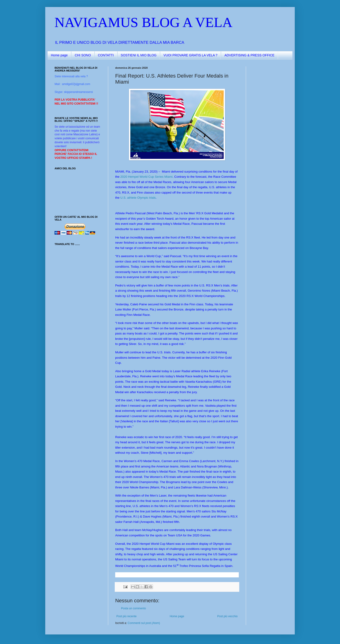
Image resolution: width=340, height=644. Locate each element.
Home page (59, 55)
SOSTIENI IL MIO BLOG (139, 55)
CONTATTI (106, 55)
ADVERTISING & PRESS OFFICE (249, 55)
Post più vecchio (227, 616)
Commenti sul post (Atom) (144, 623)
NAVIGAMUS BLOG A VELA (144, 22)
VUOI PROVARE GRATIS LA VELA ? (190, 55)
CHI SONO (83, 55)
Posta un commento (134, 608)
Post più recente (127, 616)
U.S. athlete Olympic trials (138, 198)
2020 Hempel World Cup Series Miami (146, 177)
